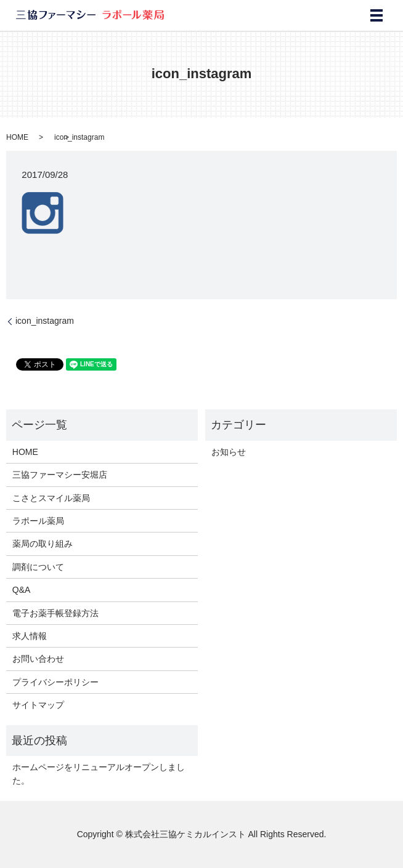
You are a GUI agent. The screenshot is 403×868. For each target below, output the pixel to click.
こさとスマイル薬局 (51, 498)
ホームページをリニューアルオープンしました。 (99, 774)
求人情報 (30, 636)
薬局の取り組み (43, 544)
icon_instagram (45, 321)
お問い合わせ (38, 659)
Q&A (22, 590)
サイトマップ (38, 705)
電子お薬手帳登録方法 (55, 613)
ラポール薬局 (38, 521)
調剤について (38, 567)
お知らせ (229, 452)
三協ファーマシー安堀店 (60, 475)
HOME (17, 137)
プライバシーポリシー (55, 682)
